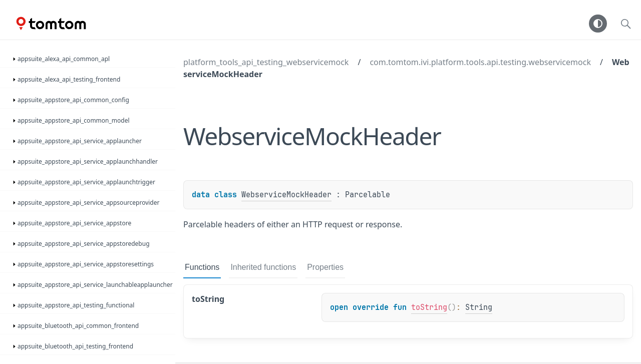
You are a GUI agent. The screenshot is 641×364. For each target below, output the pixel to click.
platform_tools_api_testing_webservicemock (266, 62)
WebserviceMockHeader (286, 195)
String (479, 307)
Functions (202, 267)
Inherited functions (263, 267)
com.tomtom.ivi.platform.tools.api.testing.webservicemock (480, 62)
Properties (325, 267)
